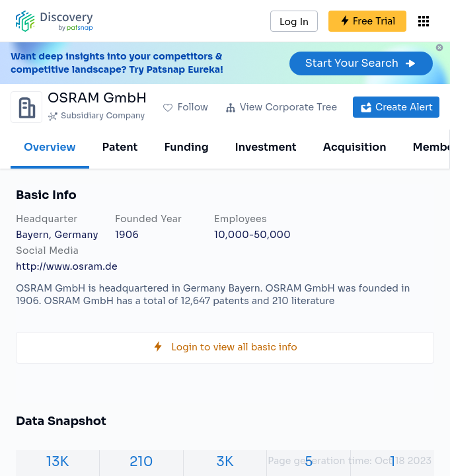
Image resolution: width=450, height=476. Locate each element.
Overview (50, 147)
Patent (120, 147)
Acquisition (355, 147)
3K (225, 462)
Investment (266, 147)
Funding (186, 147)
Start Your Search (361, 63)
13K (57, 462)
